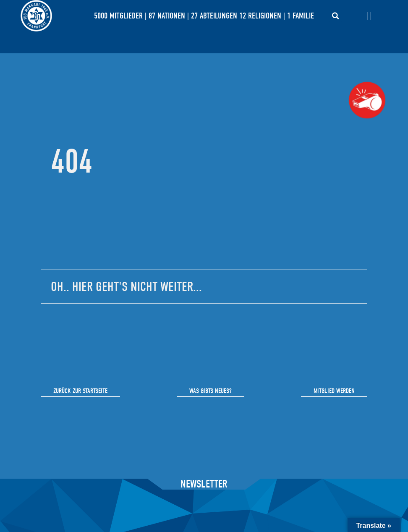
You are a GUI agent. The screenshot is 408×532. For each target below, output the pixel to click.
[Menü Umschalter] (369, 16)
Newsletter (204, 484)
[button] (335, 16)
